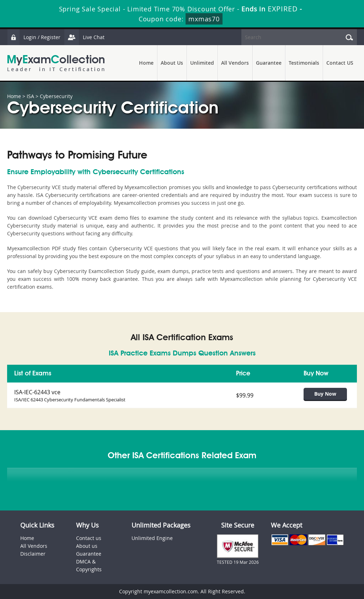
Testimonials (304, 63)
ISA (30, 96)
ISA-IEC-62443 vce (37, 392)
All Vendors (235, 63)
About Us (172, 63)
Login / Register (34, 37)
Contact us (89, 538)
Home (146, 63)
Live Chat (84, 37)
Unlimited (202, 63)
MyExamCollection (56, 63)
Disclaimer (33, 554)
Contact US (340, 63)
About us (87, 546)
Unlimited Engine (152, 538)
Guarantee (269, 63)
